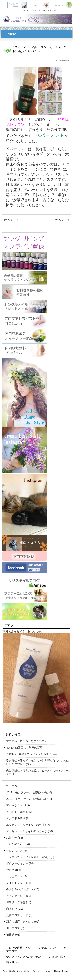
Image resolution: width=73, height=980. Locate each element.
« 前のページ (10, 220)
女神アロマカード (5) (19, 915)
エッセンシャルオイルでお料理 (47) (28, 825)
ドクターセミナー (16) (20, 863)
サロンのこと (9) (16, 851)
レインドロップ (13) (19, 883)
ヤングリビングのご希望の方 (24, 957)
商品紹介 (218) (15, 909)
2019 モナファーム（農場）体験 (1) (29, 799)
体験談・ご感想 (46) (19, 902)
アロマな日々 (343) (18, 805)
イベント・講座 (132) (19, 812)
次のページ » (63, 220)
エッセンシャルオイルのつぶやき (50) (29, 831)
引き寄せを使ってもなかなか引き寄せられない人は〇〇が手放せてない (38, 762)
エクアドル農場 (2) (18, 818)
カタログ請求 (57, 957)
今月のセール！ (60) (19, 896)
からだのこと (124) (18, 844)
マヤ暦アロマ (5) (16, 876)
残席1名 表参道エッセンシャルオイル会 (32, 754)
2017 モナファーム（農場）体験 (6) (29, 792)
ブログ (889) (14, 870)
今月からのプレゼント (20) (23, 889)
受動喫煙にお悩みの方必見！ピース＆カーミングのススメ (38, 772)
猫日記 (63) (13, 935)
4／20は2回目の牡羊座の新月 (24, 748)
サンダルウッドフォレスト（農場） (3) (30, 857)
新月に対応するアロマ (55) (23, 922)
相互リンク (13, 962)
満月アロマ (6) (15, 928)
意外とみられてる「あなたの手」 (23, 631)
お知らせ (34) (15, 838)
